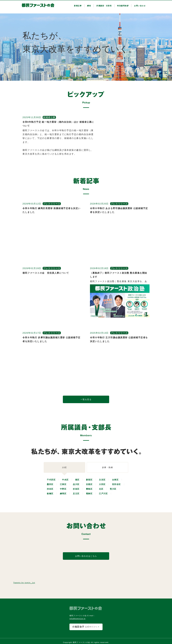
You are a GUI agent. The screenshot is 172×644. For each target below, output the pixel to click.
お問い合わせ (140, 6)
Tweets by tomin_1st (24, 583)
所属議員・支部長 (104, 6)
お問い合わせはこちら (86, 556)
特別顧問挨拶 (123, 6)
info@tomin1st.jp (77, 619)
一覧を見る (86, 399)
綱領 (89, 6)
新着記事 (78, 6)
